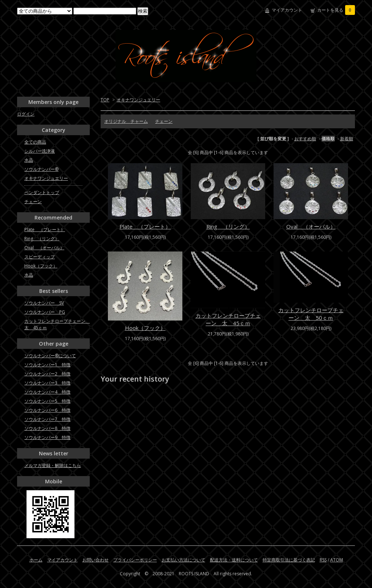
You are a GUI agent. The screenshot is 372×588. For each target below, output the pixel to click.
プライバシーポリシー (135, 560)
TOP (105, 100)
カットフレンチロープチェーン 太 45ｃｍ (228, 319)
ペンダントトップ (42, 192)
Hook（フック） (145, 328)
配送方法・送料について (234, 560)
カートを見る (336, 10)
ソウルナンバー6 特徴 (47, 410)
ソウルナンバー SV (44, 303)
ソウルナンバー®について (50, 356)
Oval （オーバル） (311, 226)
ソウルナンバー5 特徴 (47, 401)
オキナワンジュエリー (138, 100)
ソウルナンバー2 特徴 (47, 374)
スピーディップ (40, 257)
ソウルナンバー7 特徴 (47, 419)
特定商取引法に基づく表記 (289, 560)
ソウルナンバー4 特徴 (47, 392)
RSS (323, 560)
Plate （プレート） (145, 226)
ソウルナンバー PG (45, 312)
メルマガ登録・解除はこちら (53, 465)
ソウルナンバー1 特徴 (47, 365)
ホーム (36, 560)
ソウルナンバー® (41, 169)
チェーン (164, 121)
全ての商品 (35, 142)
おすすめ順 (305, 139)
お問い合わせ (96, 560)
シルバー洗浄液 (40, 151)
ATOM (337, 560)
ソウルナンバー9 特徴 (47, 437)
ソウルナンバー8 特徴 (47, 428)
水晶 (29, 160)
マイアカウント (287, 10)
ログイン (26, 114)
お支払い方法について (183, 560)
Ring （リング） (228, 226)
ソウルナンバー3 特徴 (47, 383)
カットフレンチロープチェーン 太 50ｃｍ (311, 314)
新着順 (347, 139)
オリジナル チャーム (126, 121)
